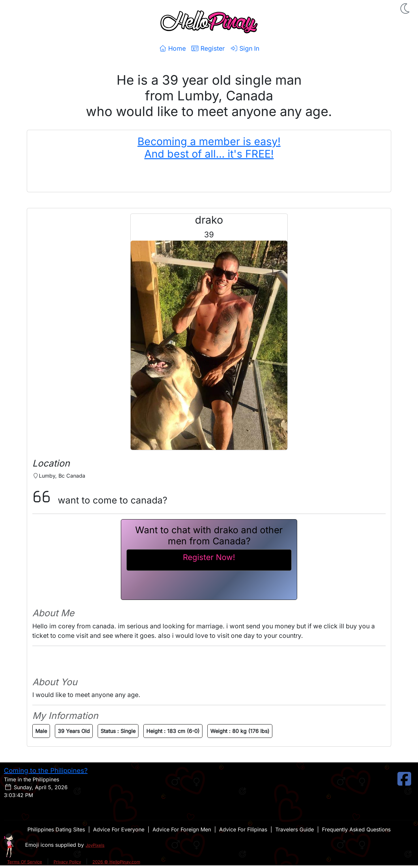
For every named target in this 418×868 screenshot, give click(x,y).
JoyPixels (95, 845)
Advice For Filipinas (243, 829)
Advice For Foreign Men (182, 829)
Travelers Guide (295, 829)
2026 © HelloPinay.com (116, 862)
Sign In (245, 48)
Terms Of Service (25, 862)
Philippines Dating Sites (56, 829)
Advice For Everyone (119, 829)
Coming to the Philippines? (46, 771)
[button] (406, 9)
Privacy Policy (67, 862)
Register (208, 48)
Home (172, 48)
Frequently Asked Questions (356, 829)
